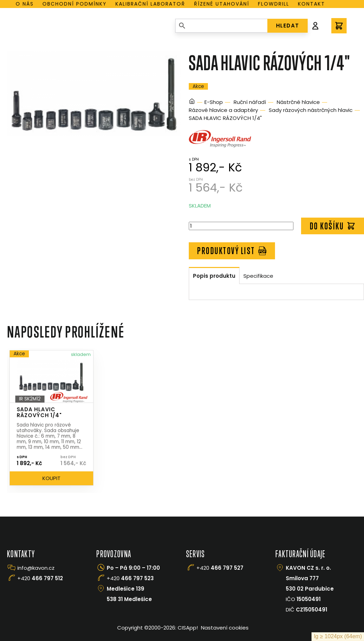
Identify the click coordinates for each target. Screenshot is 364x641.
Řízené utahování (222, 4)
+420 (40, 578)
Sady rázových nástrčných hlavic (311, 110)
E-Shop (214, 102)
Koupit (51, 478)
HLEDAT (288, 26)
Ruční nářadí (250, 102)
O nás (25, 4)
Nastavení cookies (225, 628)
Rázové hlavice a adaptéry (223, 110)
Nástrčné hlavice (298, 102)
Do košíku (333, 226)
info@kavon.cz (36, 568)
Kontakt (312, 4)
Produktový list (232, 251)
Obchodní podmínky (75, 4)
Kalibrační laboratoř (150, 4)
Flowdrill (274, 4)
